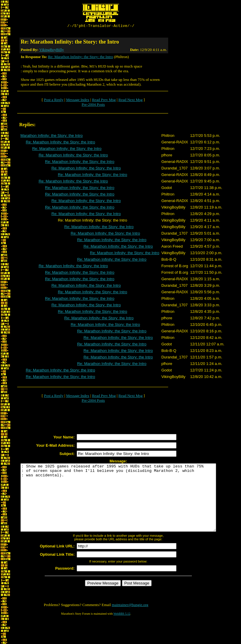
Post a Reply (54, 101)
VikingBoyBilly (52, 51)
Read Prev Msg (104, 101)
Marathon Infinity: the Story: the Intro (52, 136)
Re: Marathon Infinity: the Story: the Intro (81, 58)
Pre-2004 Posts (93, 105)
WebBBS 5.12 (122, 628)
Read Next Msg (131, 101)
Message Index (78, 101)
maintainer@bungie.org (130, 619)
